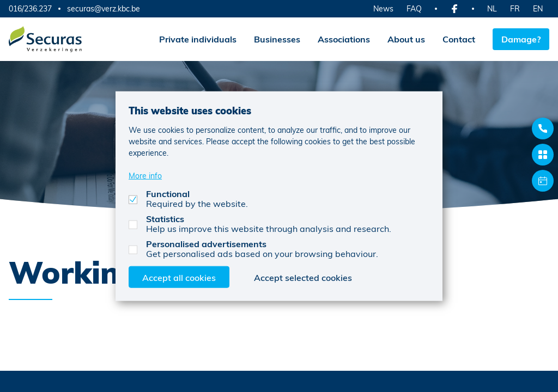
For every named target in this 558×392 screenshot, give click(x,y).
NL (492, 8)
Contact (459, 39)
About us (406, 39)
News (383, 8)
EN (538, 8)
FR (515, 8)
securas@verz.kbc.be (104, 9)
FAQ (414, 8)
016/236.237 (30, 8)
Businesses (277, 39)
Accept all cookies (179, 277)
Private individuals (198, 39)
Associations (344, 39)
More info (145, 175)
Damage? (521, 39)
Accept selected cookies (303, 277)
